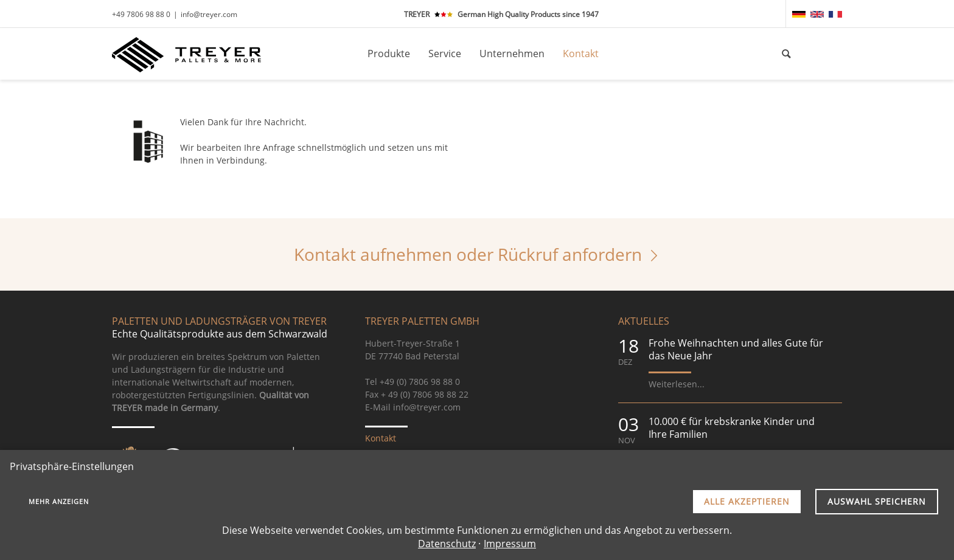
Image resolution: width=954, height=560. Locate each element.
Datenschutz (447, 544)
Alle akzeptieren (747, 501)
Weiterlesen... (677, 384)
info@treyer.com (209, 14)
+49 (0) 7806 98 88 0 (420, 382)
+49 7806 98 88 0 (141, 14)
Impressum (510, 544)
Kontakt (381, 438)
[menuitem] (799, 14)
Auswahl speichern (877, 501)
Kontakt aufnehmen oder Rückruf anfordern (468, 254)
